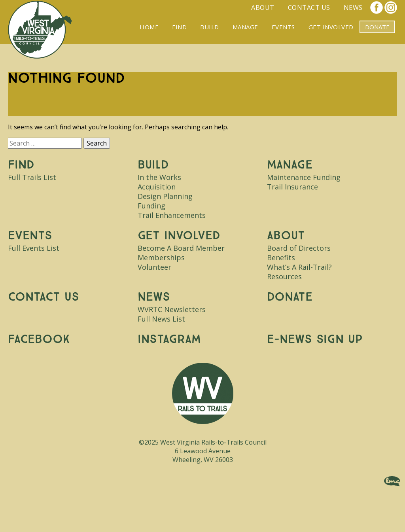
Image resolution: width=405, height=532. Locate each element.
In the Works (159, 177)
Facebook (377, 8)
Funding (151, 206)
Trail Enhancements (172, 215)
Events (283, 27)
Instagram (391, 8)
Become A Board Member (181, 248)
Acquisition (157, 187)
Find (179, 27)
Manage (245, 27)
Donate (290, 297)
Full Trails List (32, 177)
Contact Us (309, 8)
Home (149, 27)
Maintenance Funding (304, 177)
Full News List (161, 319)
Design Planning (165, 196)
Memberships (161, 257)
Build (210, 27)
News (353, 8)
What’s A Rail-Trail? (299, 267)
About (263, 8)
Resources (284, 276)
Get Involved (331, 27)
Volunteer (154, 267)
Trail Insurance (292, 187)
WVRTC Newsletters (172, 309)
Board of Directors (299, 248)
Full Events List (34, 248)
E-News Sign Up (315, 339)
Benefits (281, 257)
